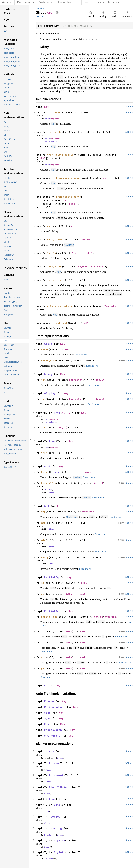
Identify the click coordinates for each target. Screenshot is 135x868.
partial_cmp (49, 617)
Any (51, 751)
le (43, 642)
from (44, 427)
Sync (47, 718)
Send (47, 713)
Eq (46, 686)
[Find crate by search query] (123, 2)
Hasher (57, 472)
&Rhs (69, 594)
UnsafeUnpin (53, 730)
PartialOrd (52, 611)
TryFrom (59, 840)
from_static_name (68, 178)
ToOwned (55, 817)
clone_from (49, 360)
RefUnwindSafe (55, 707)
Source (40, 16)
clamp (45, 557)
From (57, 413)
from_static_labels (60, 155)
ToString (55, 828)
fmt (43, 380)
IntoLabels (51, 141)
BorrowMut (56, 775)
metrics (40, 8)
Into (47, 119)
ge (43, 668)
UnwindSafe (52, 736)
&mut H (90, 472)
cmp (43, 512)
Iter (75, 253)
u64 (86, 323)
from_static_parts (68, 197)
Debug (48, 374)
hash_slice (49, 483)
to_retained (55, 280)
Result (100, 380)
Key (47, 107)
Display (50, 393)
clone (45, 349)
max (43, 523)
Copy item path (57, 12)
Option (99, 617)
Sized (51, 492)
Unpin (48, 724)
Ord (47, 506)
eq (43, 583)
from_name (54, 112)
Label (42, 158)
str (105, 178)
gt (43, 657)
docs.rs (87, 2)
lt (43, 631)
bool (84, 583)
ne (43, 594)
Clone (48, 344)
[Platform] (46, 2)
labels (51, 253)
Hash (47, 466)
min (43, 540)
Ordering (88, 512)
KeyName (55, 119)
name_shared (55, 239)
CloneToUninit (59, 787)
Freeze (49, 701)
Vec (93, 266)
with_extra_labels (60, 306)
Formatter (76, 380)
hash (44, 472)
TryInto (59, 852)
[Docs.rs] (7, 2)
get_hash (62, 323)
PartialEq (51, 577)
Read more (81, 355)
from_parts (54, 132)
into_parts (54, 266)
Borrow (54, 763)
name (50, 226)
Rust (100, 2)
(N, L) (67, 413)
